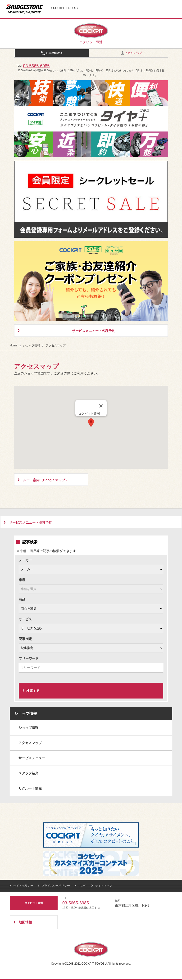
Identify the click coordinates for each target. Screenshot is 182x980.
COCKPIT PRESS (66, 8)
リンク (82, 886)
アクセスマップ (131, 53)
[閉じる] (101, 406)
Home (14, 345)
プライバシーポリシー (56, 886)
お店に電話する (52, 53)
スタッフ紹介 (28, 773)
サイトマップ (104, 886)
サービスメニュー (32, 758)
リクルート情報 (30, 788)
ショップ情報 (32, 345)
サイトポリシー (23, 886)
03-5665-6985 (36, 66)
